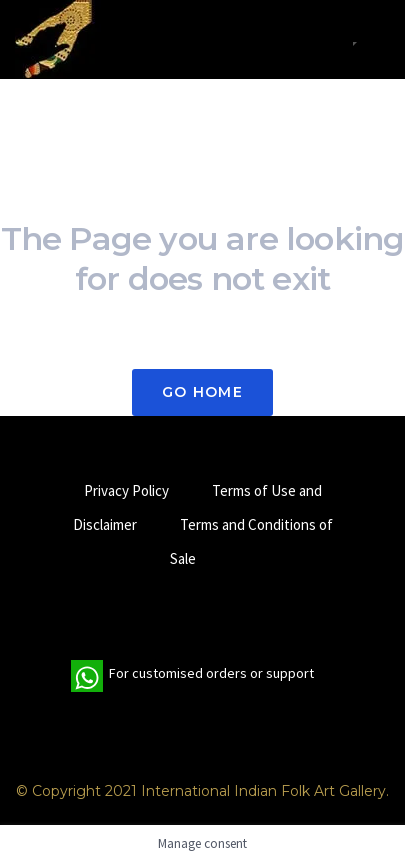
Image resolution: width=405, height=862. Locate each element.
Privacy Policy (126, 490)
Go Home (202, 392)
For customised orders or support (192, 676)
